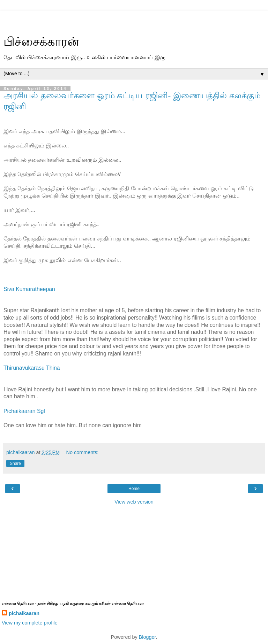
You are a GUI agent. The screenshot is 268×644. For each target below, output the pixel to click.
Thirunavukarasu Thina (32, 368)
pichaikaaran (24, 613)
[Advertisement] (134, 19)
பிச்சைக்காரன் (41, 41)
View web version (134, 502)
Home (134, 489)
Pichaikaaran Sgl (24, 411)
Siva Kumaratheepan (29, 289)
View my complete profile (30, 623)
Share (15, 463)
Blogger (147, 637)
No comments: (83, 452)
